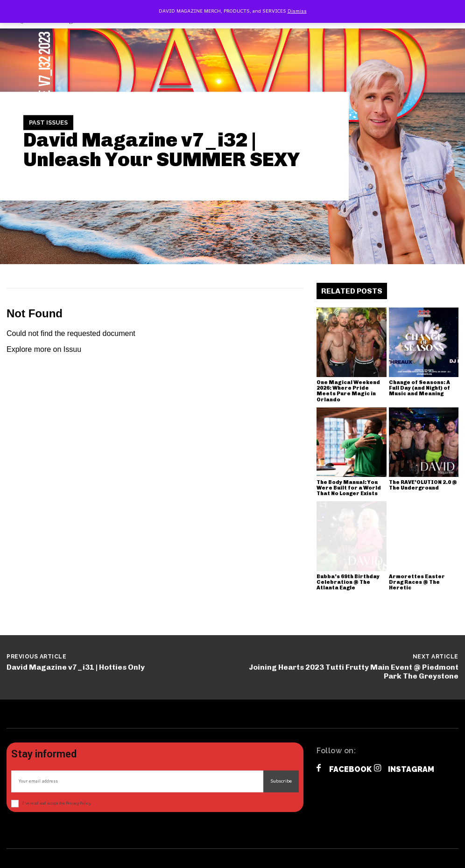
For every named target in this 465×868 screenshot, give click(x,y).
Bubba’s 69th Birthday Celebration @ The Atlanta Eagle (348, 582)
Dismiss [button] (297, 11)
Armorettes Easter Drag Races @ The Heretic (417, 582)
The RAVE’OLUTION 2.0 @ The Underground (423, 485)
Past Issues (48, 123)
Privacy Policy (78, 803)
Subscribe (281, 781)
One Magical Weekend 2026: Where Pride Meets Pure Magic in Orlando (348, 391)
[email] (137, 781)
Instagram (411, 769)
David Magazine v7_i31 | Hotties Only (76, 667)
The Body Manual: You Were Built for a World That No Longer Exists (349, 488)
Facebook (350, 769)
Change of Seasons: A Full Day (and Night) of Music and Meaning (419, 388)
